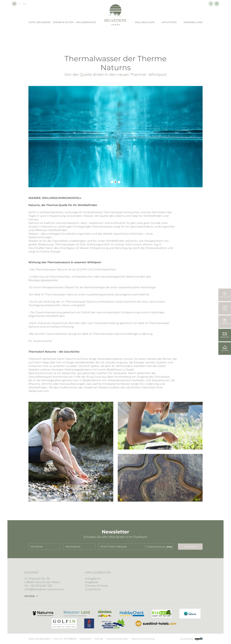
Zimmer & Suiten (63, 22)
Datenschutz (157, 547)
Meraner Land (193, 22)
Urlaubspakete (86, 22)
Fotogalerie (93, 579)
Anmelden (190, 547)
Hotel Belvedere (40, 22)
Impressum (85, 639)
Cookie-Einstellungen (117, 639)
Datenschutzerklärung (143, 639)
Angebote (92, 582)
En (24, 4)
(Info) (169, 547)
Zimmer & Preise (96, 586)
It (19, 4)
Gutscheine (93, 589)
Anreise (30, 596)
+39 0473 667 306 (41, 586)
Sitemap (99, 639)
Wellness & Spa (145, 22)
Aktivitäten (169, 22)
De (14, 4)
